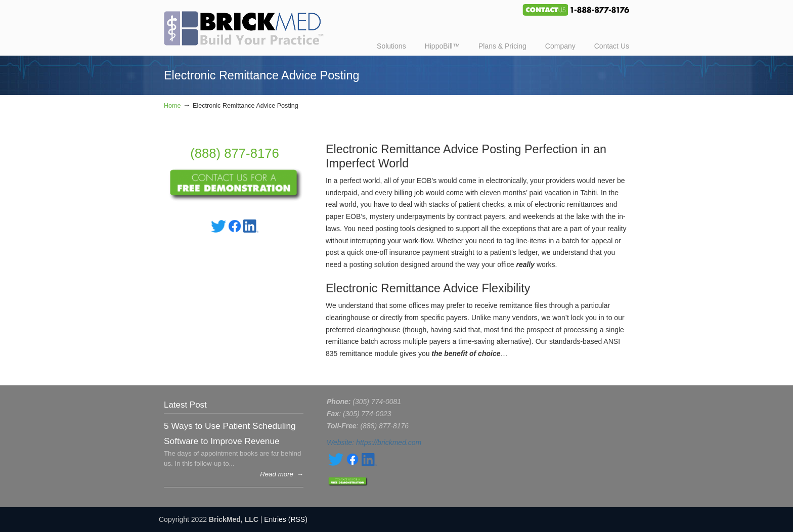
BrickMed (249, 24)
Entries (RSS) (286, 519)
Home (172, 106)
